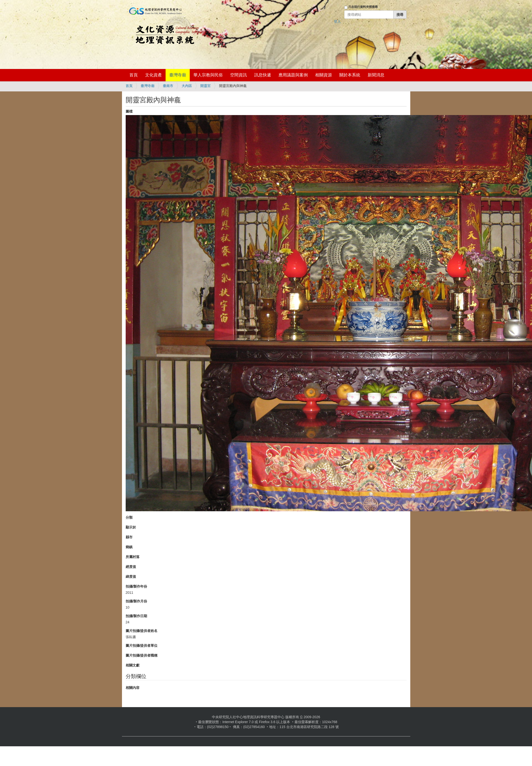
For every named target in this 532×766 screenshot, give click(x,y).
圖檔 (129, 111)
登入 (337, 21)
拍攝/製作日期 (137, 616)
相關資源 (324, 75)
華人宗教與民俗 (208, 75)
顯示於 (131, 527)
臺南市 (168, 86)
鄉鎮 (129, 547)
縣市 (129, 537)
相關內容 (133, 688)
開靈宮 (206, 86)
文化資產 (154, 75)
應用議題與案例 (293, 75)
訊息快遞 (263, 75)
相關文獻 (133, 665)
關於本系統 (350, 75)
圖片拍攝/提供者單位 (142, 646)
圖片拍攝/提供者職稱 (142, 655)
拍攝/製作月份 (137, 601)
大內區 (187, 86)
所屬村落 (133, 557)
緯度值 (131, 577)
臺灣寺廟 (178, 75)
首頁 (134, 75)
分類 (129, 517)
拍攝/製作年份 (137, 586)
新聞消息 (376, 75)
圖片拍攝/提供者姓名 (142, 631)
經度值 (131, 567)
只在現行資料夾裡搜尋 (363, 7)
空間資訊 (239, 75)
